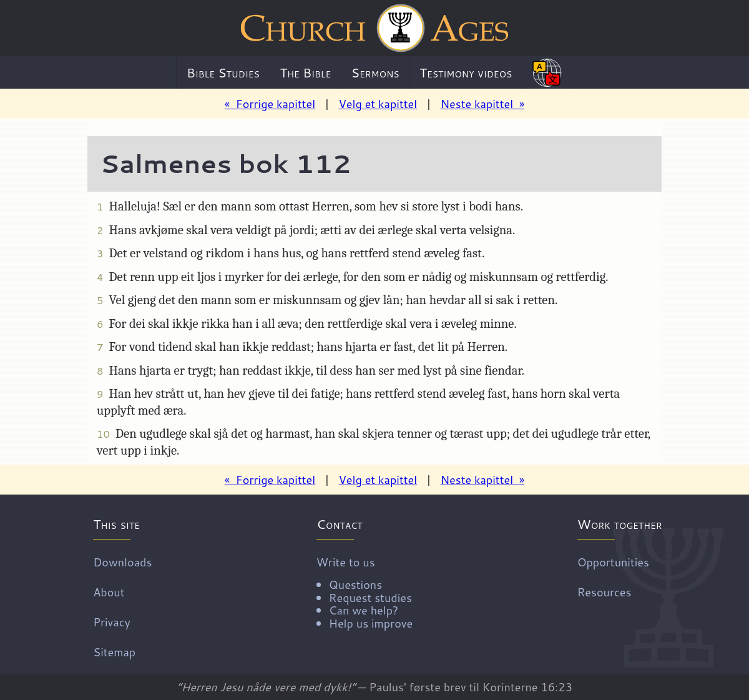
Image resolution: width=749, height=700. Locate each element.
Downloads (122, 561)
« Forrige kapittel (270, 104)
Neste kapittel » (482, 104)
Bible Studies (223, 72)
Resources (605, 591)
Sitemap (114, 651)
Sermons (375, 72)
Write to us (365, 591)
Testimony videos (466, 72)
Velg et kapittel (378, 104)
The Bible (305, 72)
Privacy (112, 621)
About (109, 591)
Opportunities (613, 561)
